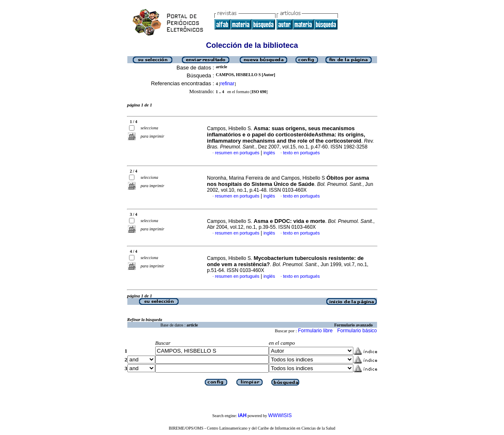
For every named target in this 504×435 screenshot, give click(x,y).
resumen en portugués (237, 153)
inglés (269, 153)
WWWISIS (280, 415)
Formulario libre (315, 331)
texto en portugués (301, 153)
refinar (227, 84)
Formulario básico (357, 331)
